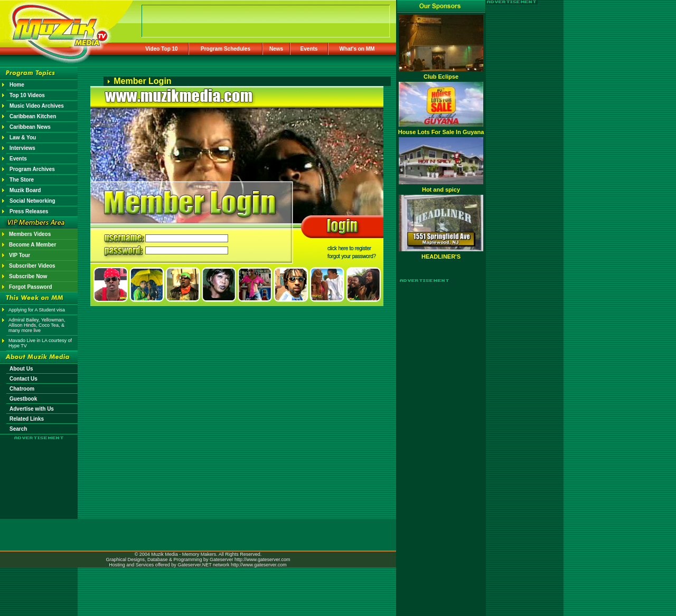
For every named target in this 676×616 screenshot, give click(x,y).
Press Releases (29, 211)
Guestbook (23, 399)
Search (18, 429)
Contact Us (24, 379)
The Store (22, 180)
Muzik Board (25, 190)
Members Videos (30, 234)
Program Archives (32, 169)
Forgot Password (31, 287)
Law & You (23, 138)
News (276, 49)
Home (17, 85)
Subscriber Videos (32, 266)
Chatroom (22, 389)
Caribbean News (30, 127)
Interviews (22, 148)
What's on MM (357, 49)
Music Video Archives (37, 106)
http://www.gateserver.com (262, 560)
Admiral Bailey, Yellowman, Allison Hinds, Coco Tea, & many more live (37, 325)
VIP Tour (20, 255)
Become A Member (32, 245)
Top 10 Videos (27, 95)
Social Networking (32, 201)
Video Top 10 (161, 49)
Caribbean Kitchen (33, 116)
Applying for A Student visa (37, 310)
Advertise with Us (32, 409)
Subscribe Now (28, 276)
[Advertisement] (39, 471)
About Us (21, 369)
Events (309, 49)
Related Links (27, 419)
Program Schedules (226, 49)
